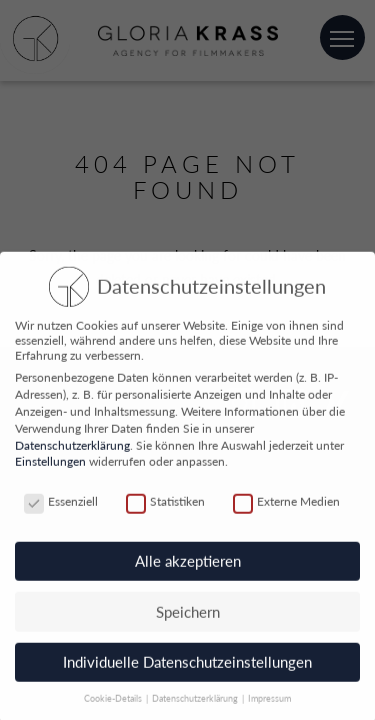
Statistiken (165, 506)
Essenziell (61, 506)
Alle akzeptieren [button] (188, 566)
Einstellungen (50, 466)
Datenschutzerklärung (72, 449)
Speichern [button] (188, 616)
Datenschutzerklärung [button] (196, 703)
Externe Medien (286, 506)
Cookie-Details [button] (114, 703)
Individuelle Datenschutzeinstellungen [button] (187, 667)
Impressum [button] (269, 703)
